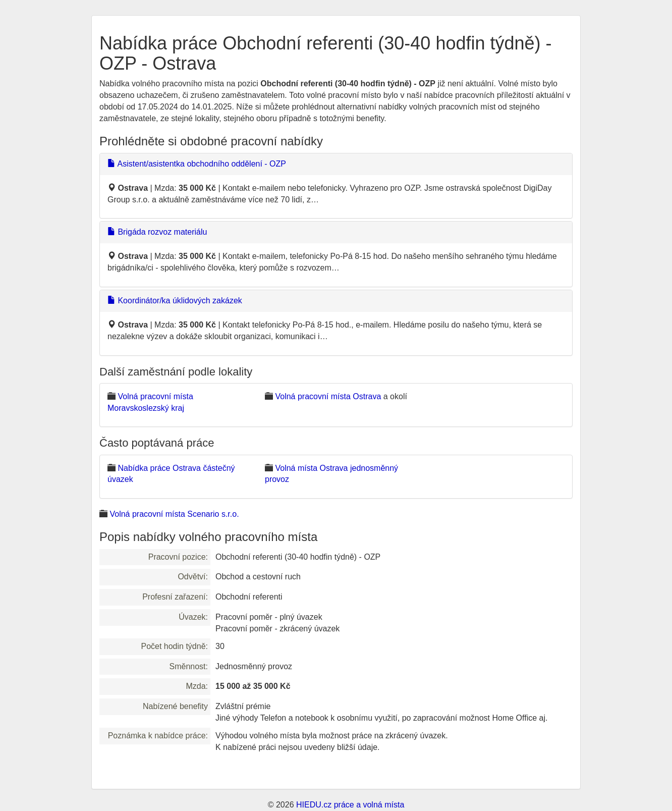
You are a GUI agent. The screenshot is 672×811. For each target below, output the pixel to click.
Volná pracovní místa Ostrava (328, 396)
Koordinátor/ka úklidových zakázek (175, 301)
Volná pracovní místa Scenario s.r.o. (174, 514)
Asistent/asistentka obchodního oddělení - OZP (197, 164)
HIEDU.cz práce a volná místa (350, 805)
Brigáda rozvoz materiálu (157, 232)
